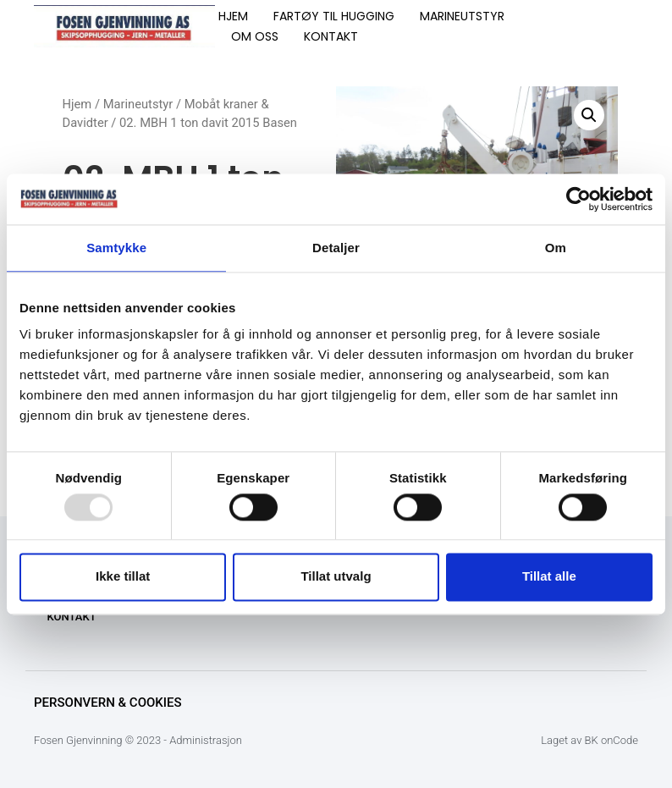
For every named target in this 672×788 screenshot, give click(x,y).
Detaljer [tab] (336, 248)
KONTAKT (331, 36)
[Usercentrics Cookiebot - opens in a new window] (578, 199)
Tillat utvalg (336, 577)
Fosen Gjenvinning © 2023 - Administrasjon (138, 740)
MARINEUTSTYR (462, 16)
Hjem (77, 104)
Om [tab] (556, 248)
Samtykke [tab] (116, 248)
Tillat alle (549, 577)
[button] (589, 115)
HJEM (233, 16)
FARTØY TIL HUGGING (334, 16)
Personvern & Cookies (108, 703)
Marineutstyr (138, 104)
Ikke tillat (123, 577)
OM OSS (255, 36)
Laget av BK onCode (589, 740)
